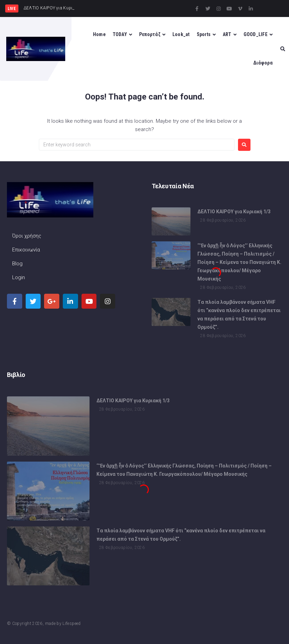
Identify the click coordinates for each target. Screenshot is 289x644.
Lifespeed (71, 624)
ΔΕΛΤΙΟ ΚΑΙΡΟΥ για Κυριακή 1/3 (234, 213)
